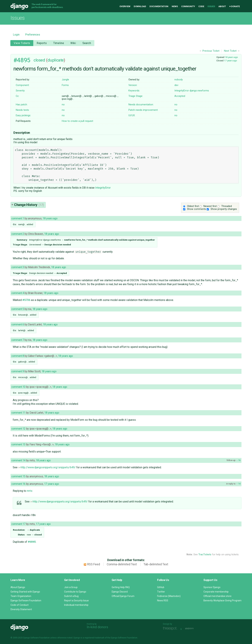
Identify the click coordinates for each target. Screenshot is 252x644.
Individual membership (76, 605)
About (222, 6)
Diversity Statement (21, 609)
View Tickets (22, 43)
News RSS (163, 601)
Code (201, 6)
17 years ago (231, 60)
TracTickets (205, 555)
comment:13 (18, 444)
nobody (179, 80)
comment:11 (18, 413)
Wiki (73, 43)
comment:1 (18, 218)
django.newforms (199, 91)
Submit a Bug (71, 596)
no (63, 105)
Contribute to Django (75, 592)
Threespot (171, 629)
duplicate (56, 60)
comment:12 (18, 429)
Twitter (161, 592)
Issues (211, 6)
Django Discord (120, 592)
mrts (30, 491)
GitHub (161, 587)
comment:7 (18, 340)
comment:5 (18, 309)
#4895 (22, 60)
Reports (42, 43)
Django (19, 6)
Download (140, 6)
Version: (133, 85)
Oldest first (193, 206)
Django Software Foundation (26, 601)
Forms (65, 85)
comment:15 (18, 476)
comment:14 (18, 460)
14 (239, 484)
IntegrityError (182, 91)
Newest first (210, 206)
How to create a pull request (77, 121)
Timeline (59, 43)
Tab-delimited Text (156, 564)
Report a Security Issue (76, 601)
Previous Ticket (211, 51)
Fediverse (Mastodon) (169, 596)
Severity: (20, 91)
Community (188, 6)
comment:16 (18, 484)
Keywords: (134, 91)
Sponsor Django (212, 587)
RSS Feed (94, 564)
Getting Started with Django (25, 592)
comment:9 (18, 371)
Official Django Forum (123, 596)
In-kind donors (97, 627)
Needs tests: (23, 110)
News (175, 6)
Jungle (65, 80)
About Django (18, 587)
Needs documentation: (141, 105)
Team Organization (21, 596)
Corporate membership (216, 592)
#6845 (32, 542)
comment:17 (18, 524)
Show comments (197, 209)
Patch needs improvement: (143, 110)
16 (239, 460)
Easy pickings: (23, 115)
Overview (125, 6)
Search (87, 43)
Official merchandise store (217, 596)
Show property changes (224, 209)
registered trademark (94, 638)
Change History (29, 205)
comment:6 (18, 324)
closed (39, 60)
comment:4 (18, 293)
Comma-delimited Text (122, 564)
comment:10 (18, 387)
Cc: (17, 96)
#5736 (26, 300)
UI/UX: (132, 115)
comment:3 (18, 267)
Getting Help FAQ (121, 587)
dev (176, 85)
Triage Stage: (136, 96)
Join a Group (71, 587)
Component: (23, 85)
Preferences (33, 35)
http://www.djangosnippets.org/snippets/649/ (47, 467)
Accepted (180, 96)
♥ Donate (235, 6)
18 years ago (231, 57)
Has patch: (22, 105)
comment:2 (18, 234)
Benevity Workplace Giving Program (222, 601)
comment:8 (18, 356)
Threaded (227, 206)
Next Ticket (230, 51)
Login (16, 35)
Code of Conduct (20, 605)
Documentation (159, 6)
